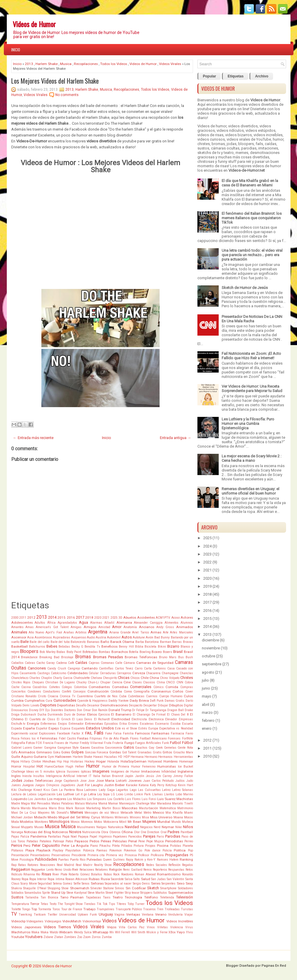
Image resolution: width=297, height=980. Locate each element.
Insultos (39, 776)
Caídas (81, 663)
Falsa (117, 733)
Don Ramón (100, 710)
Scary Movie (29, 884)
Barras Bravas (182, 642)
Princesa (131, 855)
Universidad (68, 915)
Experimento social (25, 733)
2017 (80, 617)
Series (156, 883)
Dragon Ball (176, 710)
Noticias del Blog (38, 832)
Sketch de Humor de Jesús (245, 288)
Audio (91, 637)
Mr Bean (134, 822)
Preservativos (61, 855)
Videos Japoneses (26, 927)
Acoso (176, 618)
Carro (139, 668)
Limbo (129, 794)
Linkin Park (142, 794)
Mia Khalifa (174, 813)
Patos (69, 841)
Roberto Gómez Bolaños (85, 874)
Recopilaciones (86, 64)
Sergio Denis (141, 884)
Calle (119, 663)
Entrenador (76, 724)
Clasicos (149, 682)
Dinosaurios (20, 710)
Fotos (30, 743)
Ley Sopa (103, 794)
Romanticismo (169, 874)
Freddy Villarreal (91, 743)
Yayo (181, 932)
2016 (71, 617)
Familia (128, 733)
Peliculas (120, 841)
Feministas (49, 738)
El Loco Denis (82, 719)
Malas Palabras (63, 803)
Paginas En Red (274, 966)
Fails (99, 733)
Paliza (25, 837)
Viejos (112, 927)
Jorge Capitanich (66, 781)
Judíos (180, 781)
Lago (133, 790)
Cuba (123, 696)
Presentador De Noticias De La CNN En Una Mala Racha (252, 319)
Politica (180, 850)
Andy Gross (165, 627)
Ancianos (147, 627)
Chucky (81, 682)
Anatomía (130, 627)
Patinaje (59, 841)
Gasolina (97, 748)
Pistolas (176, 846)
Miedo (52, 817)
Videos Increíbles (180, 921)
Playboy (58, 850)
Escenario (162, 724)
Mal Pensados (41, 803)
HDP (127, 757)
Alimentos (172, 623)
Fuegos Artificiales (148, 743)
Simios (120, 888)
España (29, 728)
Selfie (77, 884)
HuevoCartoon (54, 767)
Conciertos (18, 691)
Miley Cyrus (91, 817)
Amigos (90, 627)
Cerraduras (108, 673)
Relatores (102, 870)
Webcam (66, 932)
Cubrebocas (136, 696)
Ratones (33, 865)
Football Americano (153, 738)
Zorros (96, 937)
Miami (189, 813)
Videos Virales (170, 64)
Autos (127, 637)
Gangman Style (68, 748)
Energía (33, 724)
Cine (127, 682)
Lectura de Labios (24, 794)
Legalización (47, 794)
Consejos (79, 691)
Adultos (40, 623)
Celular (94, 673)
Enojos (63, 724)
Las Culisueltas (149, 790)
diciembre (210, 640)
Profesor (144, 855)
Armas (156, 632)
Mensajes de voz (97, 813)
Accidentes (146, 617)
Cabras (30, 663)
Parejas (149, 836)
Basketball (20, 646)
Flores (134, 738)
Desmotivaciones (114, 705)
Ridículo (17, 874)
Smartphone (168, 888)
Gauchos (141, 748)
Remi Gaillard (133, 870)
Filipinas (96, 738)
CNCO (171, 682)
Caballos (17, 663)
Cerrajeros (124, 673)
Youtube (18, 937)
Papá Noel (70, 837)
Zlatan (59, 937)
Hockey (90, 762)
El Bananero (121, 714)
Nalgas (102, 827)
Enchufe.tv (18, 724)
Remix (147, 870)
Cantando (90, 668)
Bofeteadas (90, 652)
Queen (107, 860)
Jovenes (135, 781)
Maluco (80, 803)
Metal (138, 813)
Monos (75, 822)
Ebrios (92, 714)
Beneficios (109, 646)
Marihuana (40, 808)
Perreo (189, 841)
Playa (30, 850)
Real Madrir (84, 865)
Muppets (27, 827)
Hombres (171, 761)
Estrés (143, 728)
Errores (133, 724)
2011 (23, 618)
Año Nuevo (36, 632)
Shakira (17, 888)
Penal (133, 841)
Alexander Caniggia (148, 623)
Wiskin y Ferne (157, 932)
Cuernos (152, 696)
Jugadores (68, 785)
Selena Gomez (63, 884)
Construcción (98, 691)
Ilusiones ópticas (79, 772)
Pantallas (55, 837)
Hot (40, 766)
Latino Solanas (182, 790)
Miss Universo (161, 817)
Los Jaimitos (37, 799)
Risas (46, 874)
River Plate (60, 874)
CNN (180, 682)
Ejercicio (104, 715)
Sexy (189, 883)
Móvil (123, 822)
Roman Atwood (145, 874)
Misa (145, 817)
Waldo (54, 932)
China (154, 678)
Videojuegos (53, 921)
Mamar (113, 803)
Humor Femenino (143, 767)
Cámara (129, 663)
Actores (187, 617)
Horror (16, 766)
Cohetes (55, 687)
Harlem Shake (47, 64)
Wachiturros (21, 932)
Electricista (139, 719)
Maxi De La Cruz (24, 813)
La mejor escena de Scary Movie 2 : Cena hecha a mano (251, 458)
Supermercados (181, 893)
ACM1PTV (163, 618)
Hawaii (98, 757)
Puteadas (94, 859)
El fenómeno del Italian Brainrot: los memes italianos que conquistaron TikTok (252, 218)
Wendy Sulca (83, 932)
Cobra (189, 682)
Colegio (67, 687)
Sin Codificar (136, 888)
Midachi (40, 817)
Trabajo (89, 909)
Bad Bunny (162, 637)
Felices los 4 (30, 738)
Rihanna (29, 874)
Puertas (64, 860)
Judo (190, 781)
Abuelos (130, 617)
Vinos (151, 927)
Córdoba (116, 691)
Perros (17, 845)
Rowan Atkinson (77, 879)
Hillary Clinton (31, 762)
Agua (83, 622)
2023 (207, 554)
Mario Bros (57, 808)
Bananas (93, 642)
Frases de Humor (66, 743)
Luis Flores (133, 799)
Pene (142, 841)
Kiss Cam (51, 790)
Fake (109, 733)
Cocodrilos (40, 687)
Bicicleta (150, 647)
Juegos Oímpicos (47, 785)
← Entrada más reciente (33, 438)
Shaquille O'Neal (35, 888)
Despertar (150, 705)
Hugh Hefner (75, 767)
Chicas (124, 678)
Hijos (15, 761)
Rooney (16, 879)
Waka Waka (40, 932)
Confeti (66, 691)
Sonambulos (33, 893)
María (15, 808)
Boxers (168, 652)
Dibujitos (176, 705)
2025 (114, 618)
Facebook (64, 733)
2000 (15, 618)
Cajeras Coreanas (101, 663)
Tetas (44, 904)
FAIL (89, 733)
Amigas (76, 627)
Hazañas (111, 757)
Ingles (16, 776)
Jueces (16, 785)
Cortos (178, 691)
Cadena (61, 663)
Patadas (32, 841)
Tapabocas (93, 897)
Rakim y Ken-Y (145, 860)
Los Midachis (77, 799)
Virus (189, 927)
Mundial (164, 822)
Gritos (167, 752)
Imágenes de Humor (125, 772)
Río (38, 874)
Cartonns (159, 668)
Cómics (159, 687)
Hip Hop (63, 762)
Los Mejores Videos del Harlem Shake (55, 81)
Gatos (129, 747)
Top (34, 909)
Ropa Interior (38, 879)
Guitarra (40, 757)
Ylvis (189, 932)
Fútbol (188, 743)
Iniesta (27, 776)
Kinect (38, 790)
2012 (31, 617)
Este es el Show (126, 728)
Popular (210, 76)
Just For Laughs (90, 785)
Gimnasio (44, 752)
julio (205, 680)
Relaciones (87, 870)
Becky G (77, 647)
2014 (52, 617)
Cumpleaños (35, 701)
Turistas (187, 909)
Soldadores (185, 888)
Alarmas (96, 623)
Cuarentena (85, 696)
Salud (146, 879)
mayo (207, 696)
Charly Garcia (63, 678)
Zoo (80, 937)
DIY (42, 710)
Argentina (98, 632)
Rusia (105, 879)
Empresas (186, 719)
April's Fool (54, 632)
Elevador (171, 719)
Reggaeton (21, 869)
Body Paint (74, 652)
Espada (17, 728)
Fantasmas (160, 733)
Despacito (136, 705)
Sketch (153, 888)
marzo (207, 712)
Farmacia (177, 733)
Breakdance (29, 657)
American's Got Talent (52, 627)
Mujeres (149, 821)
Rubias (94, 879)
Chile (145, 678)
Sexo (181, 883)
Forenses (174, 738)
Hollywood (155, 762)
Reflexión (175, 865)
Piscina (163, 846)
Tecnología (133, 897)
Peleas (106, 841)
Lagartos (122, 790)
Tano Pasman (72, 897)
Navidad (132, 827)
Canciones (37, 668)
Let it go (81, 794)
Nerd (157, 827)
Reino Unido (63, 870)
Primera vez (115, 855)
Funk (165, 743)
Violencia (177, 927)
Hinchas (49, 761)
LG (113, 794)
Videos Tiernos (57, 927)
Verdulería (175, 915)
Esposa (65, 728)
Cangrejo (74, 668)
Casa (171, 668)
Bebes (52, 646)
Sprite (46, 893)
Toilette (16, 909)
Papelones (120, 837)
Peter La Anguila (75, 846)
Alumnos (187, 623)
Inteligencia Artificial (60, 776)
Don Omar (84, 710)
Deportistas (66, 705)
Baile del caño (39, 642)
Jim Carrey (164, 776)
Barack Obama (122, 642)
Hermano (151, 757)
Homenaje (186, 762)
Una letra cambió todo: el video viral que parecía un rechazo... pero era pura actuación (252, 255)
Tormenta (45, 909)
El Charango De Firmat (149, 715)
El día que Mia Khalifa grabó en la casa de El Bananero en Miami (250, 183)
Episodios (111, 724)
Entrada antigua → (176, 438)
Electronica (156, 719)
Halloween (63, 757)
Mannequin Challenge (134, 803)
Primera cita (96, 855)
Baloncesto (78, 642)
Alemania (124, 623)
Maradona (164, 803)
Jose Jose (87, 781)
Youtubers (34, 937)
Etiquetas (236, 76)
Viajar (189, 915)
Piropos (150, 846)
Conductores (51, 691)
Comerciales (141, 687)
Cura (49, 701)
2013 (29, 64)
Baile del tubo (60, 642)
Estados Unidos (100, 728)
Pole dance (152, 850)
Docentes (57, 710)
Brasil (178, 652)
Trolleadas (172, 909)
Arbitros (81, 632)
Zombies (70, 937)
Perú (27, 846)
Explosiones (47, 733)
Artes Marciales (181, 632)
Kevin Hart (185, 785)
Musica (66, 64)
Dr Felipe (138, 710)
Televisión (185, 897)
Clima (161, 682)
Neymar (168, 827)
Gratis (157, 752)
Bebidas (64, 647)
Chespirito (110, 678)
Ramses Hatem (168, 860)
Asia (30, 637)
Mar (153, 803)
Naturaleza (116, 827)
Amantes (17, 627)
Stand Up (58, 893)
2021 (106, 618)
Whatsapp (100, 932)
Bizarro (173, 646)
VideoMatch (72, 921)
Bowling (145, 652)
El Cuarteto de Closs (40, 719)
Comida (172, 687)
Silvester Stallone (102, 888)
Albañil (109, 623)
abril (206, 704)
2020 (98, 618)
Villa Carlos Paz (132, 927)
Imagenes (101, 771)
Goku (57, 752)
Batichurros (37, 647)
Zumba (107, 937)
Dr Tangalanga (156, 710)
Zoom (87, 937)
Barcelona (152, 642)
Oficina (127, 832)
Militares (108, 817)
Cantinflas (106, 668)
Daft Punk (157, 701)
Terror (35, 904)
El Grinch (64, 719)
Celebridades (78, 673)
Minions (135, 817)
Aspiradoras (62, 637)
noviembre (211, 648)
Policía (167, 850)
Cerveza (139, 673)
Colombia (80, 687)
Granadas (145, 752)
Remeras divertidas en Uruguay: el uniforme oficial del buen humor (250, 491)
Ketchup (171, 785)
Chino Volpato (169, 678)
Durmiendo (55, 715)
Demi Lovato (31, 705)
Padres (173, 832)
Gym (51, 757)
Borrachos (120, 652)
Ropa (25, 879)
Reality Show (103, 865)
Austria (101, 637)
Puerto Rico (78, 860)
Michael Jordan (22, 817)
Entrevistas (94, 724)
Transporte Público (129, 909)
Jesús (150, 776)
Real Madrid (65, 865)
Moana (178, 817)
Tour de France (72, 909)
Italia (97, 776)
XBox (172, 932)
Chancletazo (20, 678)
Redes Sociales (156, 865)
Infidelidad (169, 772)
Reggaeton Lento (42, 870)
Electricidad (121, 719)
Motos (98, 822)
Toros (56, 909)
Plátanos (17, 850)
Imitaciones (151, 771)
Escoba (176, 724)
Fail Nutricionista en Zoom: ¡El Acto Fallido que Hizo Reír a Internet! (251, 356)
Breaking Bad (49, 657)
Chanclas (186, 673)
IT (90, 776)
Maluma (91, 803)
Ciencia (117, 682)
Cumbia (17, 701)
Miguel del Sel (70, 817)
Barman (165, 642)
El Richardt (102, 719)
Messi (115, 813)
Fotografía (18, 743)
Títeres (121, 904)
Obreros (115, 832)
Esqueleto (78, 728)
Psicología (27, 860)
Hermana (137, 757)
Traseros (149, 909)
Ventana (148, 915)
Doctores (70, 710)
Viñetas (163, 927)
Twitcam (40, 915)
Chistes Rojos (21, 682)
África (51, 623)
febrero (208, 720)
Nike (178, 827)
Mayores (44, 813)
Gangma (50, 748)
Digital (188, 705)
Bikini (162, 647)
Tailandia (32, 897)
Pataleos (46, 841)
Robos (108, 874)
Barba (140, 642)
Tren (160, 909)
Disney (34, 710)
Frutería (118, 743)
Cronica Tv (68, 696)
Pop (190, 850)
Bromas (83, 657)
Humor (93, 766)
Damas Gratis (175, 701)
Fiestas (83, 738)
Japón (129, 776)
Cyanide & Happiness (92, 701)
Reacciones (48, 865)
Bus (181, 657)
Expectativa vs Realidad (176, 728)
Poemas (102, 850)
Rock (116, 874)
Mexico (158, 812)
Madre (16, 803)
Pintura (139, 846)
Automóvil (114, 637)
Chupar (105, 682)
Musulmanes (86, 827)
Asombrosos (43, 637)
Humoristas (167, 766)
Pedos (94, 841)
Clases (137, 682)
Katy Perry (157, 785)
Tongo (26, 909)
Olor (137, 832)
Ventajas (133, 914)
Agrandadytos (67, 623)
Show (65, 888)
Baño (105, 642)
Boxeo (157, 652)
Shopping (54, 888)
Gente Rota (185, 748)
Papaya (83, 837)
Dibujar (163, 705)
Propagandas (177, 855)
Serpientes (168, 884)
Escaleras (147, 724)
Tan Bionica (49, 897)
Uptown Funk (87, 915)
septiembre (212, 664)
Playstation (73, 850)
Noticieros (60, 832)
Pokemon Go (133, 850)
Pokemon (116, 850)
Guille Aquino (22, 757)
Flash (124, 738)
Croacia (53, 696)
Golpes (77, 752)
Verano (161, 914)
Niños (188, 827)
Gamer (38, 748)
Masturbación (148, 808)
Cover (189, 691)
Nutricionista (91, 832)
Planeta (188, 846)
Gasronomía (113, 748)
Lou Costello (116, 799)
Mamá (103, 803)
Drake (189, 710)
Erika (123, 724)
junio (206, 688)
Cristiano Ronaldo (24, 696)
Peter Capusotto (46, 845)
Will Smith (138, 932)
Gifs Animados (23, 752)
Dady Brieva (139, 701)
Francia (48, 743)
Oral (164, 832)
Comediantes (99, 687)
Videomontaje (92, 921)
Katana (144, 785)
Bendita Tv (92, 647)
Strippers (146, 893)
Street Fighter (115, 893)
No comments (67, 95)
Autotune (139, 637)
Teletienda (167, 897)
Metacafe (127, 813)
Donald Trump (120, 710)
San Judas (158, 879)
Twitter (52, 915)
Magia (25, 803)
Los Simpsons (97, 799)
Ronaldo (188, 874)
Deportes (48, 705)
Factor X (78, 733)
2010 (207, 756)
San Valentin (175, 879)
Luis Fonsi (149, 799)
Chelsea (96, 678)
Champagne (170, 673)
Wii (112, 932)
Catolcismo (59, 673)
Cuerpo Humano (171, 696)
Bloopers (29, 651)
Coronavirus (161, 691)
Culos (188, 696)
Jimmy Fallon (183, 776)
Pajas (15, 837)
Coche (15, 687)
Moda (15, 822)
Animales (19, 632)
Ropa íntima (56, 879)
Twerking (25, 915)
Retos (189, 870)
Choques (38, 682)
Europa (153, 728)
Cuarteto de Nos (106, 696)
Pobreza (89, 850)
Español (42, 728)
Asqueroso (79, 637)
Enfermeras (48, 724)
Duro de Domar (75, 715)
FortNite (188, 738)
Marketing (93, 808)
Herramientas (183, 757)
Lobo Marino (184, 794)
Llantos (169, 794)
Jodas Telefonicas (38, 781)
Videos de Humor (34, 24)
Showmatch (80, 888)
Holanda (113, 762)
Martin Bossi (111, 808)
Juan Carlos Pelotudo (158, 781)
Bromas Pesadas (108, 657)
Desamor (93, 705)
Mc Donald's (60, 813)
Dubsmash (28, 715)
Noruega (17, 832)
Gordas (115, 752)
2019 (207, 586)
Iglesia (61, 772)
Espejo (54, 728)
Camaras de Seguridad (155, 663)
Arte (166, 632)
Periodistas (174, 841)
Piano (94, 846)
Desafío (81, 705)
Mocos (189, 817)
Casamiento (28, 673)
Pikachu (105, 846)
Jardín (140, 776)
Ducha (42, 715)
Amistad (104, 627)
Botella (134, 652)
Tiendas (90, 904)
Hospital (29, 767)
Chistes (187, 678)
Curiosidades (65, 700)
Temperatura (20, 904)
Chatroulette (82, 678)
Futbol (175, 743)
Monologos (59, 821)
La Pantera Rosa (71, 790)
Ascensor (19, 637)
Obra (105, 832)
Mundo (176, 822)
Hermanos (165, 757)
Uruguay (106, 914)
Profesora (157, 855)
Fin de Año (111, 738)
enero (207, 728)
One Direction (150, 832)
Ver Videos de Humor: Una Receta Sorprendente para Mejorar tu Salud (252, 389)
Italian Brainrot (112, 776)
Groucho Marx (183, 752)
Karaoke (132, 785)
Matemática (168, 808)
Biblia (139, 647)
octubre (208, 656)
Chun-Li (93, 682)
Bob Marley (47, 652)
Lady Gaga (107, 790)
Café (71, 663)
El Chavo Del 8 (178, 715)
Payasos (81, 841)
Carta (148, 668)
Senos (86, 884)
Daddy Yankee (119, 701)
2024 (207, 546)
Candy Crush (57, 668)
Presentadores (40, 855)
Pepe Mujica (155, 841)
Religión (116, 870)
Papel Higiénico (100, 837)
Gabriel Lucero (22, 748)
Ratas (22, 865)
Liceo (120, 794)
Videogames (35, 921)
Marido (26, 808)
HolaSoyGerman (134, 761)
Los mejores (57, 799)
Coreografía (142, 691)
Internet (82, 776)
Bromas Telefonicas (141, 657)
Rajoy (130, 860)
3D (120, 618)
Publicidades (46, 859)
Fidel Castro (67, 738)
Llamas (158, 794)
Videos (109, 921)
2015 (61, 617)
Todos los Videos (114, 64)
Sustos (17, 897)
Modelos (27, 822)
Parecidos (135, 837)
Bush (189, 657)
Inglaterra (185, 771)
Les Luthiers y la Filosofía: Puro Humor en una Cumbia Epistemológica (248, 424)
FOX (39, 743)
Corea (128, 691)
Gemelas (170, 748)
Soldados (17, 893)
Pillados (127, 846)
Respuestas (176, 870)
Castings (44, 673)
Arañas (69, 632)
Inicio (16, 50)
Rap (14, 865)
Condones (34, 691)
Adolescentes (22, 623)
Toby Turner (136, 904)
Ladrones (91, 790)
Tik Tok (102, 904)
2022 (207, 562)
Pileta (116, 846)
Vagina (119, 915)
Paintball (187, 832)
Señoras (97, 883)
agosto (208, 672)
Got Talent (129, 752)
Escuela (188, 724)
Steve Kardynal (77, 893)
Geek (159, 748)
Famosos (142, 733)
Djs (48, 710)
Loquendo (19, 799)
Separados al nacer (118, 884)
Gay (151, 748)
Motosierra (111, 822)
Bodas (61, 652)
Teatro (118, 897)
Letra (92, 794)
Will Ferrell (123, 932)
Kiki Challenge (22, 790)
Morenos (87, 822)
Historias (77, 762)
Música (68, 827)
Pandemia (39, 836)
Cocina (26, 687)
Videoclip (18, 921)
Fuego (129, 743)
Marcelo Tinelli (182, 803)
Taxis (107, 897)
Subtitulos (160, 893)
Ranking (186, 859)
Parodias (173, 836)
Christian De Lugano (60, 682)
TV (14, 914)
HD (120, 757)
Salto (137, 879)
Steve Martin (96, 893)
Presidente (79, 855)
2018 (89, 617)
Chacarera (153, 673)
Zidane (48, 937)
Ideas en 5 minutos (40, 772)
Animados (185, 627)
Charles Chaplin (41, 678)
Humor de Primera (116, 767)
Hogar (101, 761)
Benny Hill (126, 647)
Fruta (108, 743)
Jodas (17, 780)
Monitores (41, 822)
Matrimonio (185, 808)
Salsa (129, 879)
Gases (85, 747)
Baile (25, 642)
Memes (77, 812)
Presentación (20, 855)
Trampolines (106, 909)
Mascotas (130, 808)
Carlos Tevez (124, 668)
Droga (15, 715)
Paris (160, 837)
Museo (39, 827)
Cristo (42, 696)
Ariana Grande (120, 632)
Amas (30, 627)
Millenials (122, 817)
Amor (117, 627)
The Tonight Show (70, 904)
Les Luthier (65, 794)
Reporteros (160, 870)
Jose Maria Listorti (111, 781)
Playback (43, 850)
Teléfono (151, 897)
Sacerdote (117, 879)
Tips (112, 904)
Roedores (127, 874)
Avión (150, 637)
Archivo (262, 76)
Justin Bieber (115, 785)
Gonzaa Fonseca (97, 752)
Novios (75, 832)
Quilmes (119, 860)
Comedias (120, 687)
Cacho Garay (46, 663)
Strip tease (132, 893)
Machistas (185, 799)
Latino (166, 790)
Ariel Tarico (140, 632)
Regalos (188, 865)
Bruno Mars (168, 657)
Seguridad (45, 884)
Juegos (28, 785)
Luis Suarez (166, 799)
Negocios (146, 827)
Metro (147, 813)
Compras (187, 687)
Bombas (104, 652)
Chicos (135, 678)
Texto (53, 904)
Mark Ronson (75, 808)
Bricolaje (67, 657)
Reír (75, 870)
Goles (66, 752)
